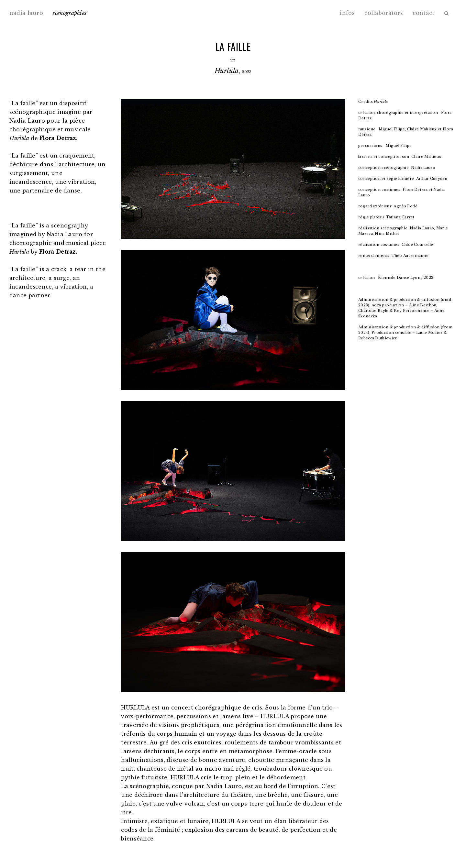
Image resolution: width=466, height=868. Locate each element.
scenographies (70, 13)
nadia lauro (26, 13)
